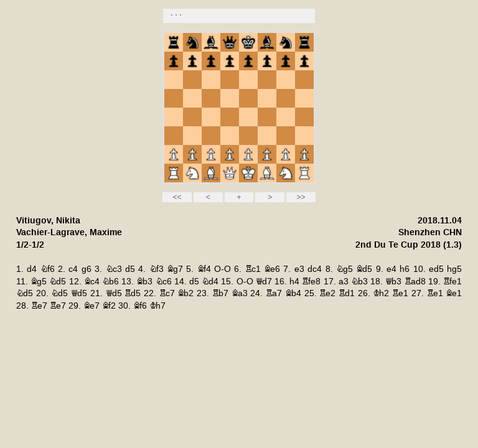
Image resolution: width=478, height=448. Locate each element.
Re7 (39, 306)
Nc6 (164, 282)
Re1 (400, 293)
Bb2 (185, 293)
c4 (73, 269)
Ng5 (344, 269)
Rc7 (167, 293)
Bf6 (140, 306)
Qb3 (393, 282)
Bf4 (204, 269)
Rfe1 (452, 282)
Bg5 (39, 282)
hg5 (454, 269)
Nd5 (58, 282)
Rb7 (220, 293)
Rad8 (415, 282)
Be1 (454, 293)
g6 (87, 269)
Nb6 (110, 282)
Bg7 (175, 269)
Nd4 (210, 282)
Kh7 (157, 306)
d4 (32, 269)
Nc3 (114, 269)
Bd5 (364, 269)
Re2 (327, 293)
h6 (405, 269)
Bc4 (92, 282)
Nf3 (157, 269)
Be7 (91, 306)
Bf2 (109, 306)
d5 (130, 269)
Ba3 (240, 293)
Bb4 (293, 293)
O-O (223, 269)
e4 (391, 269)
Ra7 (274, 293)
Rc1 (253, 269)
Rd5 (133, 293)
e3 (299, 269)
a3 (344, 282)
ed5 (436, 269)
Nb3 (359, 282)
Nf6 (48, 269)
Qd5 (79, 293)
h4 (294, 282)
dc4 (315, 269)
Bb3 (144, 282)
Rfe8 (311, 282)
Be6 (272, 269)
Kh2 (381, 293)
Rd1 (347, 293)
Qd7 (264, 282)
